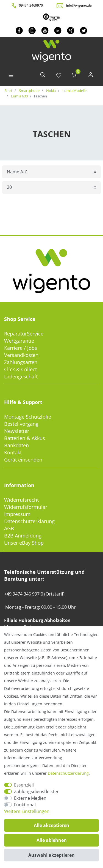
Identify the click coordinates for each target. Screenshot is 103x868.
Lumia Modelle (74, 91)
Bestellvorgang (21, 424)
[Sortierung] (51, 172)
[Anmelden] (91, 76)
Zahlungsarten (21, 362)
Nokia (51, 91)
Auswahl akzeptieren (51, 855)
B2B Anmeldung (23, 536)
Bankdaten (16, 445)
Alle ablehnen (52, 840)
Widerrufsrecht (21, 500)
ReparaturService (24, 334)
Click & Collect (20, 369)
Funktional (25, 805)
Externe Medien (30, 798)
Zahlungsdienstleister (36, 791)
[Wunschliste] (59, 76)
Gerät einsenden (23, 460)
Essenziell (24, 785)
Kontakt (13, 452)
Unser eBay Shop (24, 543)
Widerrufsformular (26, 507)
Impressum (17, 514)
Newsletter (17, 431)
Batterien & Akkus (25, 438)
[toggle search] (43, 76)
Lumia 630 (19, 96)
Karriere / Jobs (21, 348)
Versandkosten (21, 355)
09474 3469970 (31, 5)
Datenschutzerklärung (29, 521)
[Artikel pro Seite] (51, 188)
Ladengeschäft (21, 376)
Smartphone (29, 91)
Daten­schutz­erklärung (68, 773)
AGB (9, 528)
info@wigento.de (79, 5)
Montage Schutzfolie (28, 417)
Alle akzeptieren (51, 825)
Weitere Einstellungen (27, 811)
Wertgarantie (19, 341)
